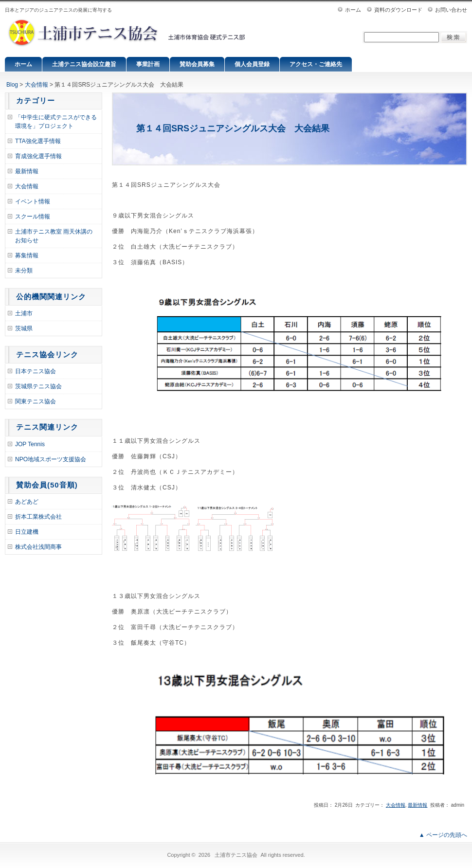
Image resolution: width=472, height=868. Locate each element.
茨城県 (24, 328)
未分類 (24, 271)
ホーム (353, 10)
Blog (12, 85)
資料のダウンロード (398, 10)
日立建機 (27, 532)
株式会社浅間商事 (38, 547)
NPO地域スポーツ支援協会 (51, 459)
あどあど (27, 502)
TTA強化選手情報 (38, 141)
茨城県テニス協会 (38, 386)
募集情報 (27, 255)
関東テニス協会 (36, 401)
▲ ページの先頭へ (443, 835)
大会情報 (36, 85)
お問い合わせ (451, 10)
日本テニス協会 (36, 371)
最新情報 (27, 171)
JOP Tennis (30, 444)
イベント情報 (33, 201)
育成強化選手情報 (38, 156)
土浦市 (24, 313)
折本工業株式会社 (38, 517)
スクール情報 (33, 217)
